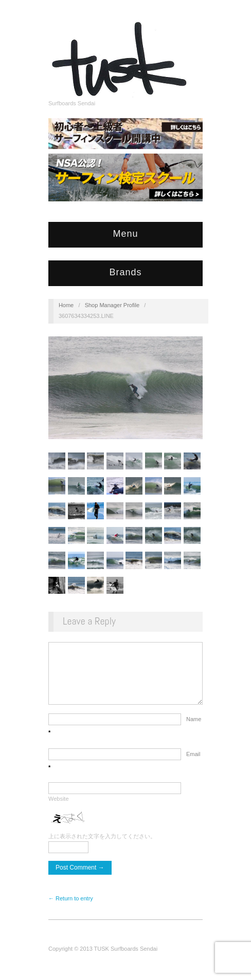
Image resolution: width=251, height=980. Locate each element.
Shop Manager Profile (112, 305)
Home (66, 305)
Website (59, 809)
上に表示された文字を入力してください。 (102, 846)
